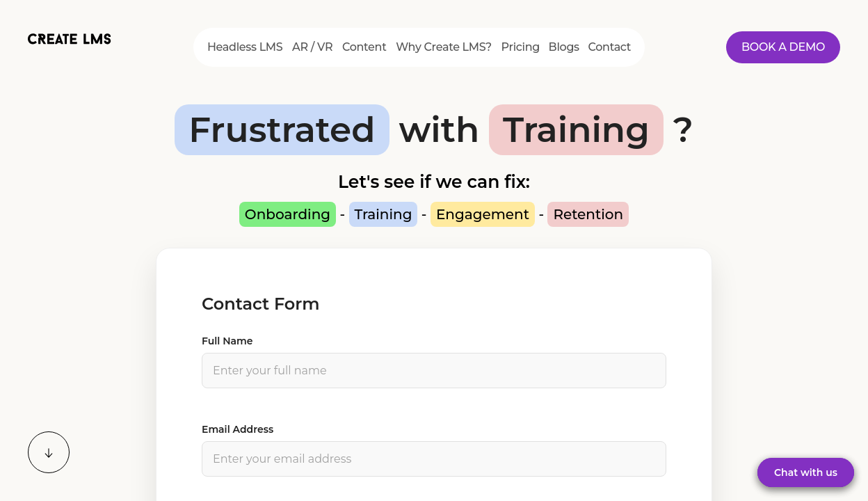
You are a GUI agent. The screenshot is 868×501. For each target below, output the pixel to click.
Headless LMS (245, 47)
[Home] (70, 44)
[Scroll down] (49, 452)
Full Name (227, 341)
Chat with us (806, 472)
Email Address (238, 429)
